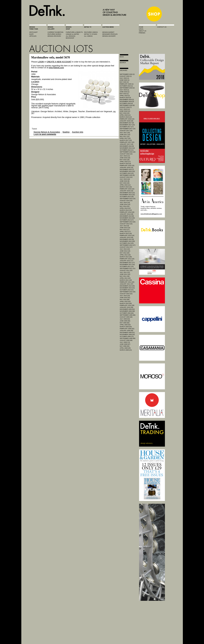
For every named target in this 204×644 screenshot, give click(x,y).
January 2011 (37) (127, 284)
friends (142, 33)
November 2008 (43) (127, 334)
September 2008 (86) (128, 338)
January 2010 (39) (127, 307)
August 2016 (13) (126, 154)
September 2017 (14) (128, 129)
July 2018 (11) (125, 109)
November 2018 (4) (127, 101)
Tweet (34, 129)
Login (36, 134)
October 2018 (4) (126, 103)
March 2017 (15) (126, 140)
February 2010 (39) (127, 305)
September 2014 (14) (128, 199)
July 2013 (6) (124, 226)
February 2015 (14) (127, 189)
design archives (54, 36)
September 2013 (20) (128, 222)
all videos (88, 36)
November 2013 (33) (127, 218)
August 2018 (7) (126, 107)
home (141, 27)
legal (141, 29)
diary (32, 34)
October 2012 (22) (127, 243)
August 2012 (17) (126, 247)
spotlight (34, 32)
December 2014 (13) (127, 193)
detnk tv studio (91, 34)
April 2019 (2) (125, 96)
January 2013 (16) (127, 237)
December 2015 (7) (127, 169)
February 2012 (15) (127, 259)
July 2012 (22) (125, 249)
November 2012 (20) (127, 241)
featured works (54, 34)
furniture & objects (74, 32)
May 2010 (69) (125, 300)
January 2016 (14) (127, 167)
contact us (162, 27)
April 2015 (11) (125, 185)
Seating (66, 132)
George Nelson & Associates (47, 132)
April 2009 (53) (125, 325)
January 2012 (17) (127, 261)
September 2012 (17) (128, 245)
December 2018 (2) (127, 100)
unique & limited (73, 34)
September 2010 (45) (128, 292)
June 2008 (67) (125, 344)
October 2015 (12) (127, 173)
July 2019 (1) (124, 90)
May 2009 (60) (125, 323)
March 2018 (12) (126, 117)
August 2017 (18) (126, 131)
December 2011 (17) (127, 263)
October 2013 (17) (127, 220)
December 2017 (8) (127, 123)
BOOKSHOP (70, 38)
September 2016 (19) (128, 152)
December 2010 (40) (127, 286)
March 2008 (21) (126, 350)
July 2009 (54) (125, 319)
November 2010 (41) (127, 288)
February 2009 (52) (127, 329)
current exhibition (55, 32)
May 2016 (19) (125, 160)
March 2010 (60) (126, 303)
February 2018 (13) (127, 119)
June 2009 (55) (125, 321)
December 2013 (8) (127, 216)
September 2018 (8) (127, 105)
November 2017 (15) (127, 125)
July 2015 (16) (125, 179)
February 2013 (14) (127, 235)
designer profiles (110, 34)
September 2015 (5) (127, 175)
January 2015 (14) (127, 191)
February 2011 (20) (127, 282)
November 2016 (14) (127, 148)
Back (122, 57)
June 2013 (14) (125, 228)
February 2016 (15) (127, 166)
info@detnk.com (56, 68)
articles (33, 36)
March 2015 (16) (126, 187)
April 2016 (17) (125, 162)
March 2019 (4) (125, 98)
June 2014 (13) (125, 204)
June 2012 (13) (125, 251)
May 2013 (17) (125, 230)
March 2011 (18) (126, 280)
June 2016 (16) (125, 158)
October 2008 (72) (127, 336)
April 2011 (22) (125, 278)
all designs (71, 36)
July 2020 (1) (124, 78)
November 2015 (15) (127, 171)
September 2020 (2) (127, 74)
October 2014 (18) (127, 197)
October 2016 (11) (127, 150)
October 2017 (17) (127, 127)
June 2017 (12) (125, 134)
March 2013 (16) (126, 233)
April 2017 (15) (125, 138)
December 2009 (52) (127, 309)
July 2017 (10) (125, 133)
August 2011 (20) (126, 270)
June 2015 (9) (125, 181)
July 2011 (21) (125, 272)
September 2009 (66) (128, 315)
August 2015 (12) (126, 177)
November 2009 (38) (127, 311)
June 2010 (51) (125, 298)
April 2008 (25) (125, 348)
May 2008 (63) (125, 346)
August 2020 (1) (126, 76)
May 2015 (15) (125, 183)
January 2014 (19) (127, 214)
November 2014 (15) (127, 195)
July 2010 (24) (125, 296)
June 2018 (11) (125, 111)
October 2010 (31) (127, 290)
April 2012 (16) (125, 255)
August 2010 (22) (126, 294)
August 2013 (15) (126, 224)
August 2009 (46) (126, 317)
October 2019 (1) (126, 86)
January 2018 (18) (127, 121)
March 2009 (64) (126, 327)
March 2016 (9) (125, 164)
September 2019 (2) (127, 88)
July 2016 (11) (125, 156)
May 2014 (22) (125, 206)
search (123, 63)
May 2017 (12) (125, 136)
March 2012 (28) (126, 257)
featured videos (91, 32)
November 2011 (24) (127, 265)
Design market (108, 32)
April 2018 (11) (125, 115)
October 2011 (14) (127, 266)
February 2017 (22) (127, 142)
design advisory (109, 36)
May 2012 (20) (125, 253)
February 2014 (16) (127, 212)
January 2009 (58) (127, 331)
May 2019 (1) (124, 94)
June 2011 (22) (125, 274)
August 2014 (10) (126, 200)
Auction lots (78, 132)
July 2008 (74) (125, 342)
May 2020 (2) (124, 82)
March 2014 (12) (126, 210)
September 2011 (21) (128, 268)
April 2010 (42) (125, 301)
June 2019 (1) (125, 92)
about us (143, 31)
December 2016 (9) (127, 146)
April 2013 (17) (125, 232)
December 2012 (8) (127, 239)
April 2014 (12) (125, 208)
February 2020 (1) (127, 84)
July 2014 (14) (125, 202)
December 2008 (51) (127, 333)
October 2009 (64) (127, 313)
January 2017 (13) (127, 144)
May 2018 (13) (125, 113)
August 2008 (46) (126, 340)
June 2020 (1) (125, 80)
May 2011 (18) (125, 276)
